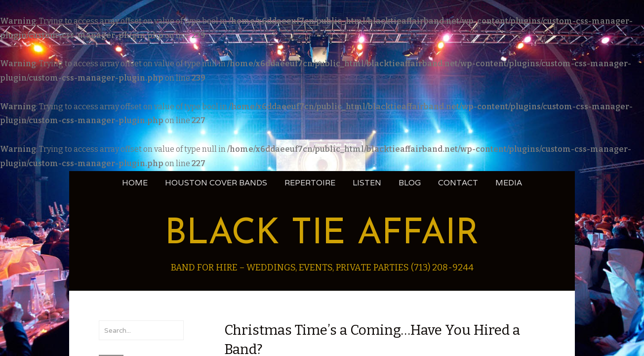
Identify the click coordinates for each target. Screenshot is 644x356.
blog (410, 183)
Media (509, 183)
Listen (367, 183)
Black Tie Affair (322, 234)
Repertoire (310, 183)
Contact (458, 183)
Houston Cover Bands (216, 183)
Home (135, 183)
